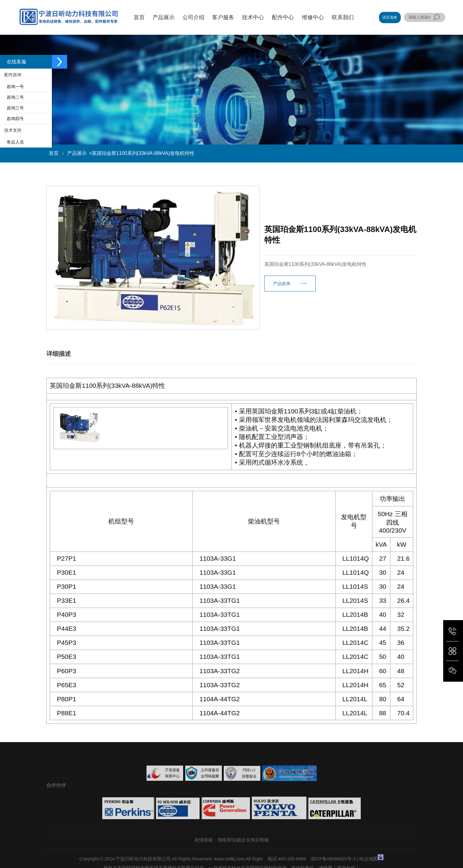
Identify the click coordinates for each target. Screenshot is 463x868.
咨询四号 (14, 119)
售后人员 (14, 142)
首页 (54, 153)
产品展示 (77, 153)
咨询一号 (14, 87)
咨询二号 (14, 97)
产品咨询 (282, 284)
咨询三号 (14, 108)
